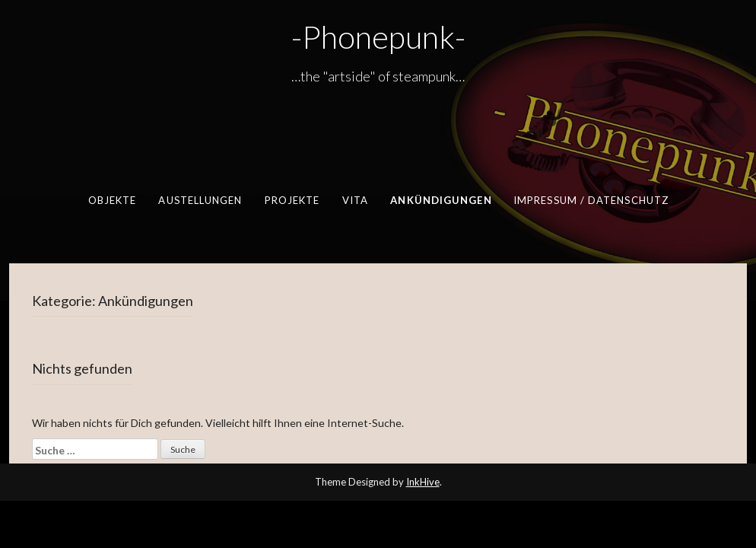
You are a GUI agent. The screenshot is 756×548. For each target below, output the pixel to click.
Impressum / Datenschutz (591, 200)
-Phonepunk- (378, 37)
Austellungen (200, 200)
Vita (355, 200)
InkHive (423, 482)
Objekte (113, 200)
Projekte (292, 200)
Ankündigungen (441, 200)
